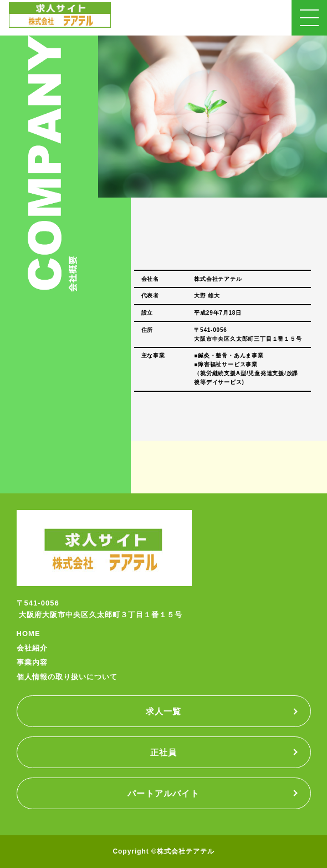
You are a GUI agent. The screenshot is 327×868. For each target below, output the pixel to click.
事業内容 (32, 662)
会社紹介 (32, 648)
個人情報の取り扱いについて (67, 677)
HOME (29, 634)
